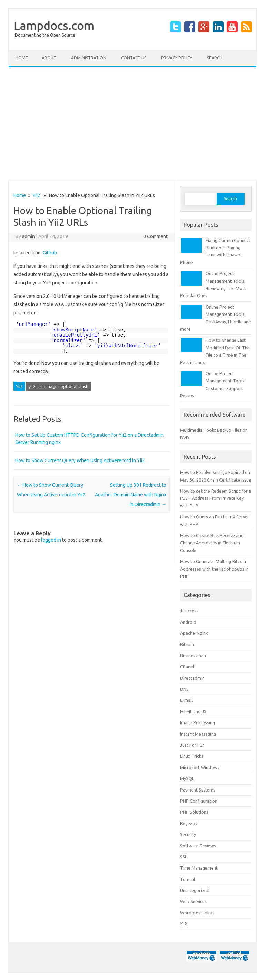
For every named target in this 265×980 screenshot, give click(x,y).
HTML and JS (193, 711)
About (49, 58)
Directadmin (192, 678)
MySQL (187, 778)
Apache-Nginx (194, 633)
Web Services (193, 901)
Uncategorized (195, 890)
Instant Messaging (198, 734)
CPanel (187, 667)
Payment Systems (198, 790)
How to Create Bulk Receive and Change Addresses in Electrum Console (212, 543)
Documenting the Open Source (45, 35)
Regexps (189, 823)
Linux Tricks (192, 756)
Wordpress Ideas (197, 913)
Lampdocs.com (54, 25)
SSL (184, 857)
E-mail (186, 700)
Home (22, 58)
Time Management (199, 868)
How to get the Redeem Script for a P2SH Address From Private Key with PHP (216, 498)
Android (188, 622)
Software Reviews (198, 846)
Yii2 (36, 195)
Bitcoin (187, 644)
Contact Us (134, 58)
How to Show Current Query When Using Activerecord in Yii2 (80, 460)
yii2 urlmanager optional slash (58, 386)
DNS (184, 689)
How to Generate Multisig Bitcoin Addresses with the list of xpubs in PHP (214, 569)
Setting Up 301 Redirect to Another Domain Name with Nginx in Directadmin (131, 495)
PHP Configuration (199, 801)
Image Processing (198, 722)
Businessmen (193, 656)
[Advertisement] (132, 124)
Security (188, 834)
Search (215, 58)
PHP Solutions (194, 812)
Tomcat (188, 879)
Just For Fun (192, 745)
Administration (89, 58)
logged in (51, 540)
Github (50, 253)
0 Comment (155, 236)
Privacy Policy (177, 58)
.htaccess (189, 611)
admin (28, 236)
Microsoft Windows (200, 767)
